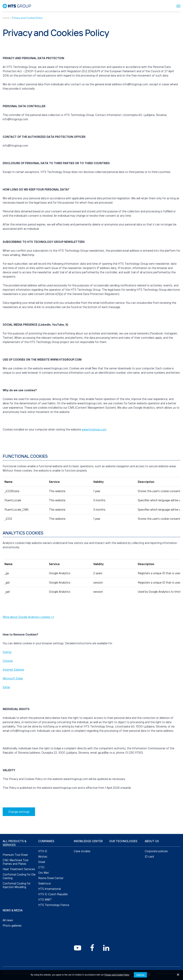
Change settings (19, 812)
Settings (140, 975)
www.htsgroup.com (94, 429)
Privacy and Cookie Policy (117, 975)
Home (6, 18)
